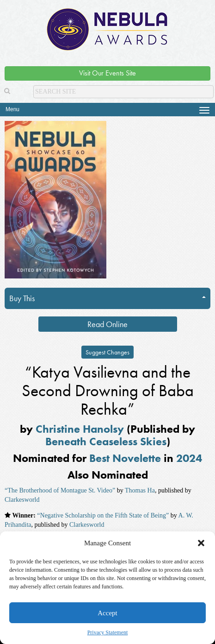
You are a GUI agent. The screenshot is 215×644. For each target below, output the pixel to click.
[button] (201, 543)
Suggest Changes (107, 352)
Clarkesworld (22, 500)
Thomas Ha (140, 490)
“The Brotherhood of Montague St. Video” (60, 490)
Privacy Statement (108, 632)
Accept (107, 613)
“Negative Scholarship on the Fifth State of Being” (103, 515)
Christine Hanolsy (80, 429)
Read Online (107, 324)
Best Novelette (125, 458)
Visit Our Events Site (107, 73)
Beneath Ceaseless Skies (106, 441)
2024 (189, 458)
